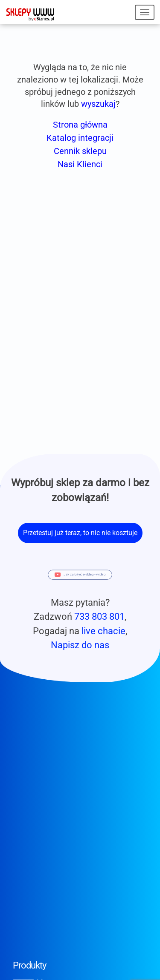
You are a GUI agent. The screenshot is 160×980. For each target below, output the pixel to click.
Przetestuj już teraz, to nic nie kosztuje (80, 533)
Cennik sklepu (80, 151)
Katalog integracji (80, 138)
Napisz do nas (80, 645)
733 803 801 (99, 616)
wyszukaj (98, 104)
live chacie (103, 631)
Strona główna (80, 125)
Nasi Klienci (80, 164)
